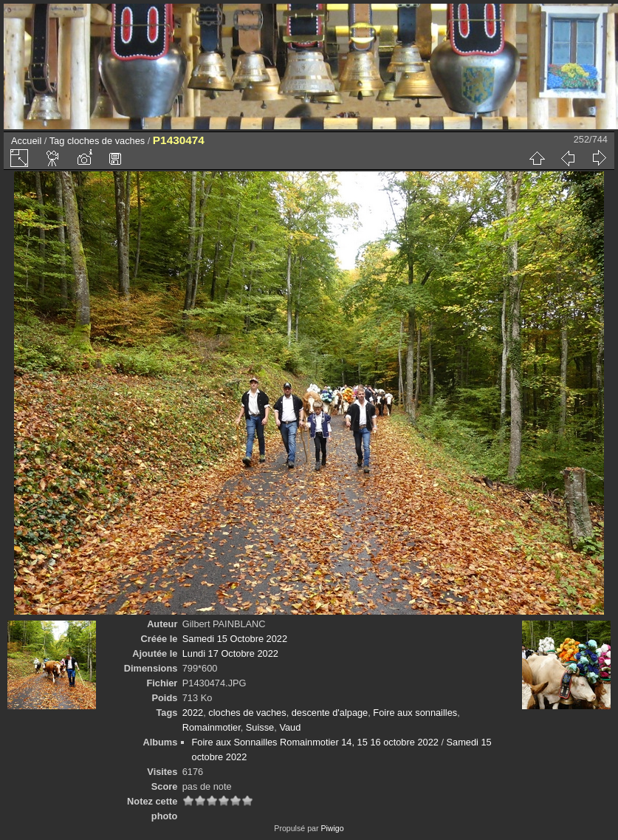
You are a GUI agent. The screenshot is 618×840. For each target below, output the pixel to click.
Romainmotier (212, 727)
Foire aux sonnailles (415, 713)
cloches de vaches (106, 141)
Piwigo (332, 828)
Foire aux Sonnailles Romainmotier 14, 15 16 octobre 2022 (315, 742)
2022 (193, 713)
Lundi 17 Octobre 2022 (230, 653)
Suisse (260, 727)
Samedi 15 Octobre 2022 (235, 639)
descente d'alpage (330, 713)
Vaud (290, 727)
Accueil (26, 141)
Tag (57, 141)
